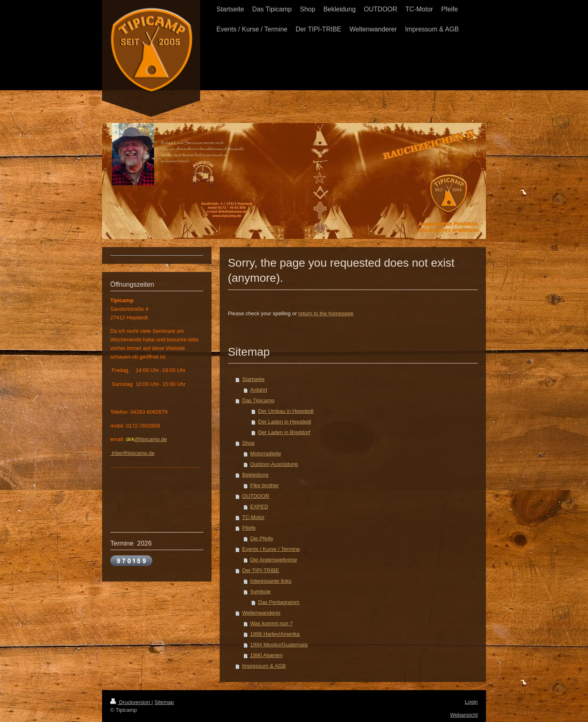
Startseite (253, 379)
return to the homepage (326, 313)
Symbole (261, 592)
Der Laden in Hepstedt (285, 422)
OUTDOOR (256, 496)
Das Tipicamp (258, 400)
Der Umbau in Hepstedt (286, 411)
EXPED (259, 507)
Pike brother (265, 485)
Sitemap (164, 702)
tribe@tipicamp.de (133, 453)
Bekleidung (255, 475)
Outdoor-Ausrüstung (274, 464)
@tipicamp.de (151, 439)
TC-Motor (253, 517)
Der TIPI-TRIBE (261, 570)
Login (471, 702)
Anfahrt (259, 390)
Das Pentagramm (279, 602)
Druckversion (131, 702)
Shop (248, 443)
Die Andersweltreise (274, 560)
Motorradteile (266, 453)
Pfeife (249, 528)
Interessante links (271, 581)
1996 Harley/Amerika (275, 634)
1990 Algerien (267, 655)
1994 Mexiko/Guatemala (279, 645)
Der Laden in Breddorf (284, 432)
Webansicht (464, 715)
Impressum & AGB (264, 666)
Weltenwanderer (261, 613)
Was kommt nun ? (272, 623)
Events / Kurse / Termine (271, 549)
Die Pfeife (262, 538)
